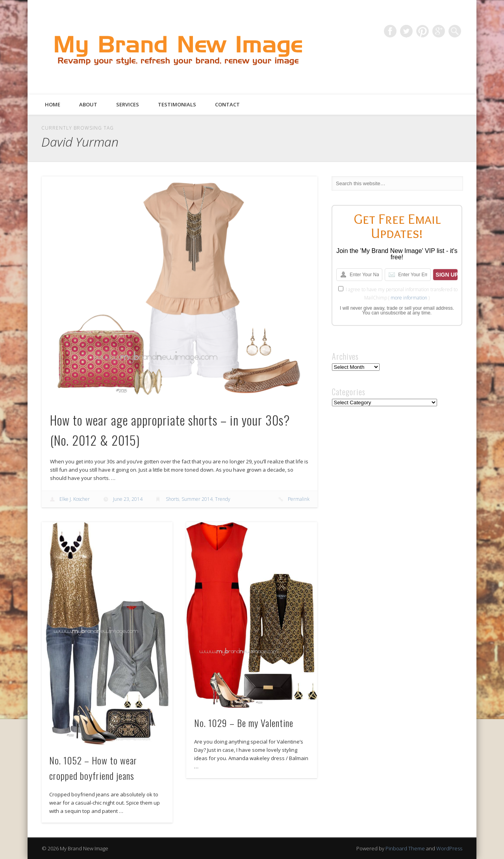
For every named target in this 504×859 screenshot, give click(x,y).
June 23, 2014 (128, 499)
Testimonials (177, 104)
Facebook (390, 31)
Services (128, 104)
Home (53, 104)
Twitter (406, 31)
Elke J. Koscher (75, 499)
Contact (227, 104)
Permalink (299, 499)
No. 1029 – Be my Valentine (244, 723)
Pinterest (422, 31)
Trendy (223, 499)
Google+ (439, 31)
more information (409, 298)
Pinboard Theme (405, 848)
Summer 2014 (197, 499)
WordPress (449, 848)
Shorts (172, 499)
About (88, 104)
